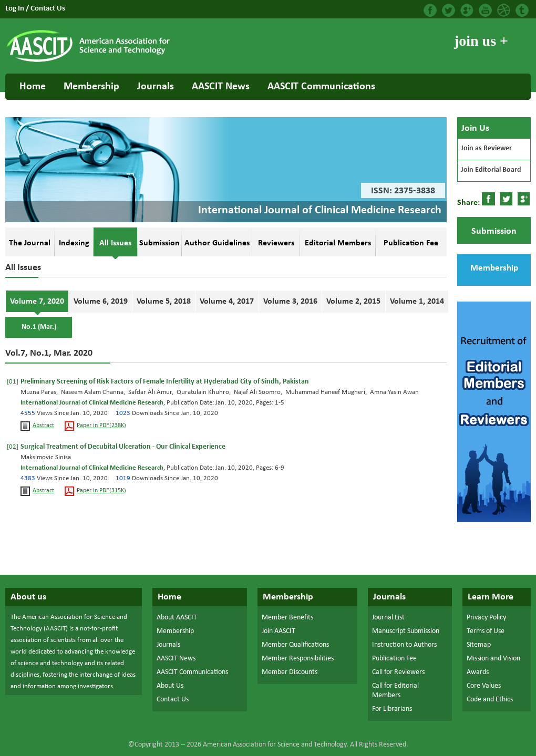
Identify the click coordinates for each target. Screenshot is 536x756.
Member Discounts (290, 672)
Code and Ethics (490, 700)
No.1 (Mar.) (39, 327)
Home (33, 87)
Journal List (388, 618)
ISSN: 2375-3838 (403, 191)
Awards (478, 672)
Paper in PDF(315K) (101, 491)
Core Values (484, 686)
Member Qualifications (295, 645)
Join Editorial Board (491, 170)
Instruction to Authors (404, 645)
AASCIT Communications (321, 87)
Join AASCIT (279, 631)
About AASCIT (177, 618)
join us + (481, 41)
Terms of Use (486, 631)
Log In (16, 9)
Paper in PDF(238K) (101, 426)
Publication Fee (394, 659)
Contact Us (48, 9)
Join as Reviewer (486, 148)
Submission (494, 231)
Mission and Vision (493, 659)
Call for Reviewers (398, 672)
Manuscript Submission (406, 631)
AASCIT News (221, 87)
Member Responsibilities (298, 659)
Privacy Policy (486, 618)
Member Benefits (287, 618)
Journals (156, 87)
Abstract (43, 426)
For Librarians (392, 709)
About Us (170, 686)
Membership (91, 87)
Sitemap (479, 645)
